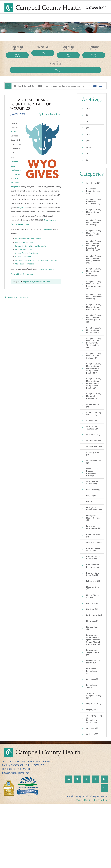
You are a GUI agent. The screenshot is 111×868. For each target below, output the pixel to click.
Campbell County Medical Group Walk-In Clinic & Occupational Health (94, 393)
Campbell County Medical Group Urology (94, 377)
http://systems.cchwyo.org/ (15, 836)
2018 (89, 110)
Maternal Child (93, 639)
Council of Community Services (28, 227)
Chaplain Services (92, 500)
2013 (89, 144)
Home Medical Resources (93, 616)
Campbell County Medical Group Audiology (94, 219)
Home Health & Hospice (94, 607)
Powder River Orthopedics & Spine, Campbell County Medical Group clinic (94, 696)
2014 (89, 137)
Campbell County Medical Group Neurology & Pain (94, 331)
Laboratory (94, 632)
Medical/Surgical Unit (94, 648)
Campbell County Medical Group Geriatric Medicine (94, 277)
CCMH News (92, 482)
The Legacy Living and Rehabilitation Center (93, 781)
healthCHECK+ (93, 590)
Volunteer (93, 791)
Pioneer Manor (93, 684)
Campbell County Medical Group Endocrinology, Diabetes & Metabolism (94, 248)
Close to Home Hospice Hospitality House (93, 510)
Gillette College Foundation (27, 242)
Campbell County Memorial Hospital (92, 427)
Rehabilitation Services (93, 745)
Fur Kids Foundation (24, 238)
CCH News (94, 469)
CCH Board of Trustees (93, 461)
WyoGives (15, 120)
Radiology (93, 737)
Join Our (55, 57)
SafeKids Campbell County (92, 754)
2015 (89, 130)
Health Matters (94, 582)
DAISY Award (94, 529)
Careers (92, 454)
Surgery (93, 772)
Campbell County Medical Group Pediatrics (94, 346)
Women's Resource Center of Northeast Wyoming (36, 249)
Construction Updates (93, 521)
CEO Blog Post (93, 491)
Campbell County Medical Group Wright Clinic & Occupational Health (94, 411)
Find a (15, 57)
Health (96, 57)
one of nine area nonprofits (16, 171)
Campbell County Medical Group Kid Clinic (94, 304)
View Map (50, 825)
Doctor (92, 541)
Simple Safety (93, 764)
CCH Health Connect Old (24, 74)
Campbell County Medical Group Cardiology (94, 232)
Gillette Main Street (23, 245)
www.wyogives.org (47, 258)
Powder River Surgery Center (93, 709)
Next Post (26, 286)
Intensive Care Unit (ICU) (93, 624)
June (48, 74)
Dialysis (92, 535)
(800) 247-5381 (24, 832)
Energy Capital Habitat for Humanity (31, 235)
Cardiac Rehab (93, 438)
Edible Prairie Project (24, 231)
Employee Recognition (92, 572)
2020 (40, 74)
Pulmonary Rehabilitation (93, 729)
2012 (89, 150)
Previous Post (11, 286)
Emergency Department (92, 550)
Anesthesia (94, 174)
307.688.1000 (96, 8)
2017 (89, 117)
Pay (35, 54)
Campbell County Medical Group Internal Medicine (94, 290)
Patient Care (92, 669)
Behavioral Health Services (94, 182)
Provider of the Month (94, 719)
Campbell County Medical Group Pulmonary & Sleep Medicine (94, 362)
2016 (89, 124)
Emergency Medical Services (92, 561)
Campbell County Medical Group (94, 206)
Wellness (93, 797)
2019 (89, 103)
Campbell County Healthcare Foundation (36, 270)
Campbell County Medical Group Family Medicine (94, 263)
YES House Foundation (25, 253)
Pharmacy (93, 676)
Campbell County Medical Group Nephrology (94, 317)
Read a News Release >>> (22, 263)
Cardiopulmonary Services (94, 447)
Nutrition (93, 661)
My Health (76, 57)
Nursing (93, 655)
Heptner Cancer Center (94, 599)
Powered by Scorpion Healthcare (93, 864)
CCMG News (94, 475)
